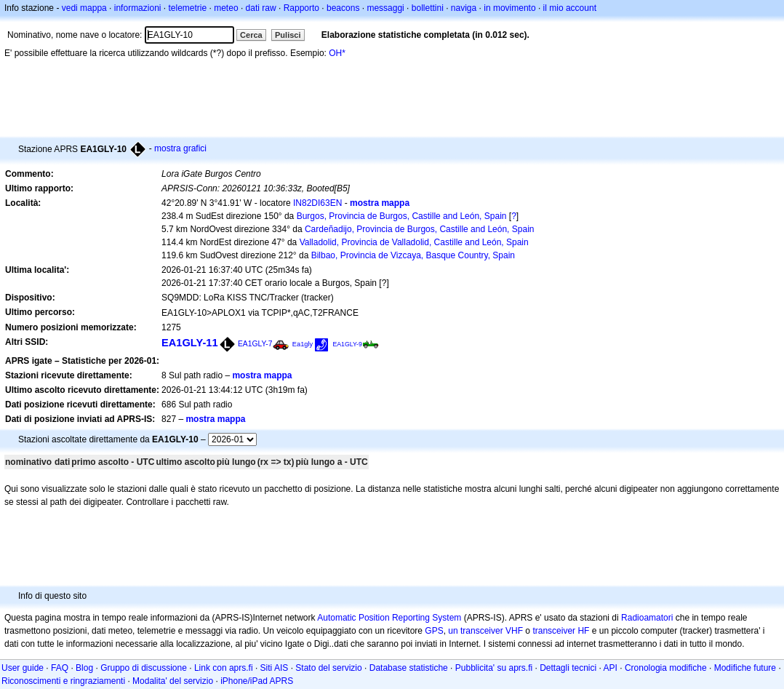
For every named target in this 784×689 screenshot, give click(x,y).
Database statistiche (409, 668)
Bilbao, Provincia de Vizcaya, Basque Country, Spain (413, 255)
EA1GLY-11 (190, 343)
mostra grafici (180, 148)
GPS (434, 631)
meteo (226, 8)
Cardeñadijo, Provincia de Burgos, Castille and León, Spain (420, 229)
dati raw (261, 8)
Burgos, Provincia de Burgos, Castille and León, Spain (402, 216)
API (611, 668)
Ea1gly (303, 344)
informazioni (138, 8)
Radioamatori (647, 618)
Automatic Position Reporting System (389, 618)
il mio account (570, 8)
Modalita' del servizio (173, 681)
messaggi (385, 8)
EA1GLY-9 (347, 344)
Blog (84, 668)
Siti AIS (275, 668)
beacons (343, 8)
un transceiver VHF (485, 631)
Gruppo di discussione (144, 668)
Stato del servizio (328, 668)
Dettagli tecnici (568, 668)
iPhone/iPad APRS (257, 681)
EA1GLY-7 (255, 344)
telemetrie (188, 8)
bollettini (428, 8)
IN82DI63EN (317, 203)
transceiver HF (561, 631)
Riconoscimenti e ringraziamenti (63, 681)
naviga (464, 8)
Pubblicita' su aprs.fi (494, 668)
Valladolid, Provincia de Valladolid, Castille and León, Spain (414, 242)
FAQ (60, 668)
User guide (23, 668)
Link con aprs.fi (224, 668)
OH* (337, 53)
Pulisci (288, 35)
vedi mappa (84, 8)
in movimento (509, 8)
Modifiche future (745, 668)
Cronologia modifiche (666, 668)
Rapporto (301, 8)
